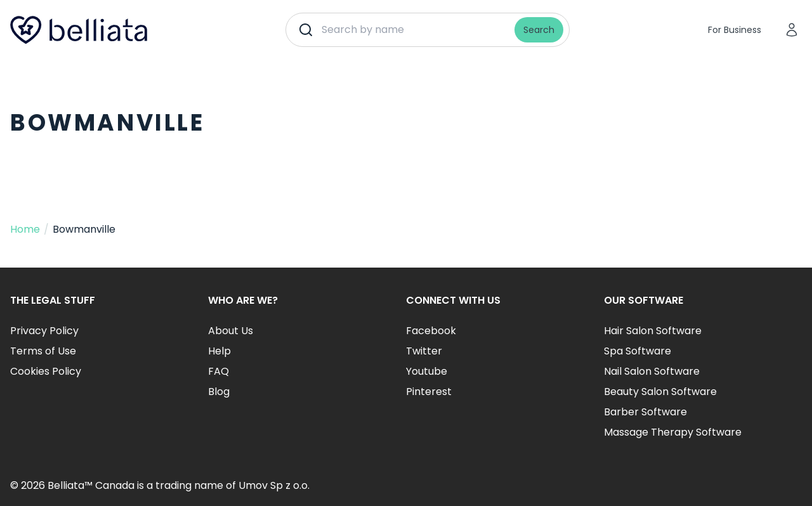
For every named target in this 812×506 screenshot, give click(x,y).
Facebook (431, 331)
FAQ (219, 371)
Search (539, 30)
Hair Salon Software (653, 331)
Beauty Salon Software (660, 392)
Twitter (424, 351)
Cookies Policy (46, 371)
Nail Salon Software (652, 371)
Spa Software (638, 351)
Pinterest (429, 392)
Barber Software (645, 412)
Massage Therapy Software (673, 432)
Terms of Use (43, 351)
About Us (231, 331)
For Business (735, 30)
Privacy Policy (44, 331)
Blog (219, 392)
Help (219, 351)
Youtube (427, 371)
